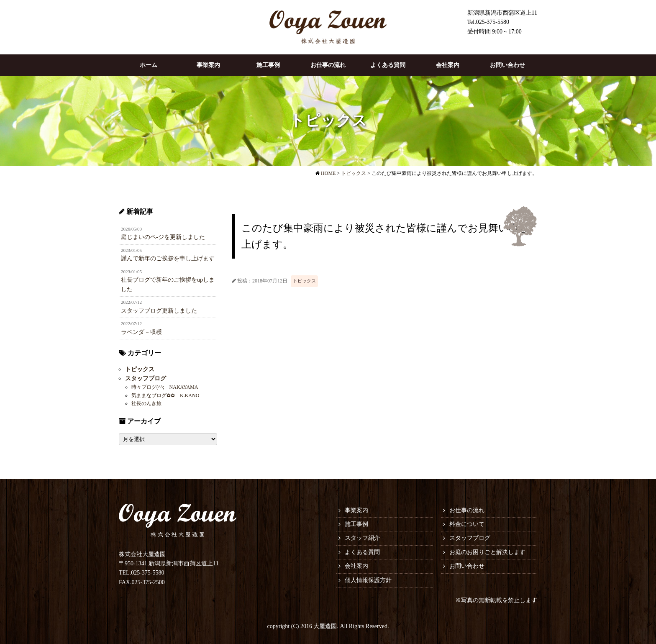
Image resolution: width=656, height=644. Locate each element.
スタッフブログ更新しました (168, 306)
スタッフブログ (146, 378)
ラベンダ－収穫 (168, 328)
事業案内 (208, 65)
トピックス (304, 281)
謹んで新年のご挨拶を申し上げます (168, 254)
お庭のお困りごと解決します (487, 552)
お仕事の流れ (328, 65)
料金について (467, 524)
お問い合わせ (507, 65)
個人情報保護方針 (368, 580)
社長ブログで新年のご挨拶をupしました (168, 280)
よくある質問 (388, 65)
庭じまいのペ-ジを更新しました (168, 233)
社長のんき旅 (146, 403)
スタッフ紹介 (362, 538)
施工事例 (268, 65)
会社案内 (448, 65)
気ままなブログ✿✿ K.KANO (165, 395)
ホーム (149, 65)
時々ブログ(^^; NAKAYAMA (165, 387)
